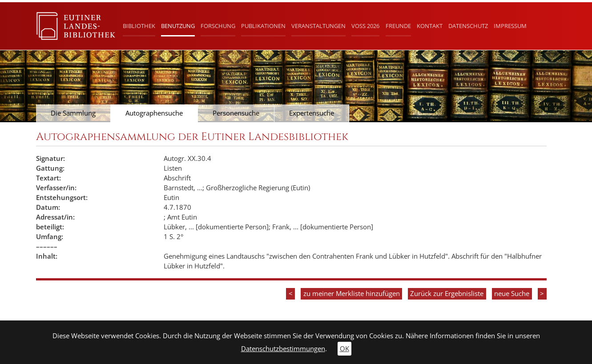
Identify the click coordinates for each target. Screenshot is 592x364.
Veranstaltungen (318, 26)
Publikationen (263, 26)
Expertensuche (312, 113)
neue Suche (512, 294)
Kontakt (430, 26)
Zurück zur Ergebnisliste (447, 294)
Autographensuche (154, 113)
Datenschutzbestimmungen (283, 349)
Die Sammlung (73, 113)
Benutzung (178, 26)
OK (344, 349)
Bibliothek (139, 26)
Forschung (218, 26)
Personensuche (236, 113)
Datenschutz (468, 26)
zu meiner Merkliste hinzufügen (352, 294)
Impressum (510, 26)
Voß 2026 (365, 26)
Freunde (398, 26)
